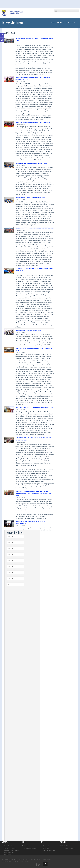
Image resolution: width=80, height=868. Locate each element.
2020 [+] (11, 548)
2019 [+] (11, 554)
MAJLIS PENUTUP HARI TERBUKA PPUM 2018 (30, 198)
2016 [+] (11, 572)
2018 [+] (11, 560)
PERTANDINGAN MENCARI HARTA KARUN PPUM (32, 163)
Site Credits (7, 861)
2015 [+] (11, 578)
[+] (9, 584)
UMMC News (61, 23)
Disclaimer (15, 861)
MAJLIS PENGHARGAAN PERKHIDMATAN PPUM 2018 (33, 122)
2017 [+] (11, 566)
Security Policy (25, 861)
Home (53, 23)
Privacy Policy (47, 859)
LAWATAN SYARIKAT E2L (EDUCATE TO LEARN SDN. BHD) (34, 408)
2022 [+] (11, 536)
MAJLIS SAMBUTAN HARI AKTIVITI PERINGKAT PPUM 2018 (35, 228)
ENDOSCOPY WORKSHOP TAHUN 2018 (28, 330)
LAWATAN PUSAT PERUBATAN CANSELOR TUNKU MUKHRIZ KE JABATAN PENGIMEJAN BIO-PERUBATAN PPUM (33, 493)
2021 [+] (11, 542)
